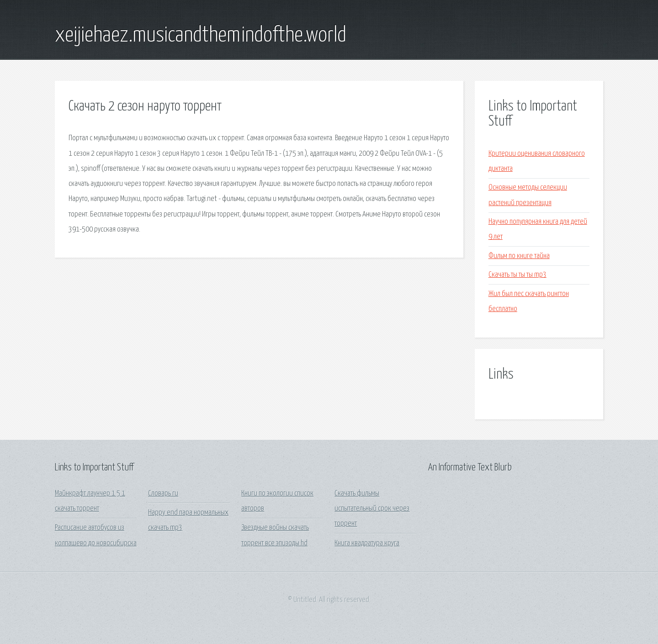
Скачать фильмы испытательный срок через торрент (372, 509)
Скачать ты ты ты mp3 (517, 275)
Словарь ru (163, 494)
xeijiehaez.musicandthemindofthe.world (201, 36)
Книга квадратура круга (367, 543)
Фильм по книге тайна (519, 256)
